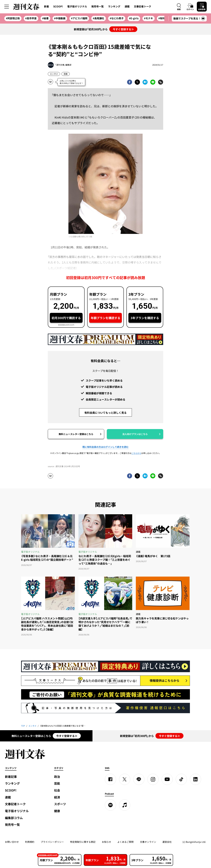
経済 (57, 797)
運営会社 (167, 842)
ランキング (114, 6)
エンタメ (54, 74)
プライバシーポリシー (52, 842)
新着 (46, 6)
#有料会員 (164, 18)
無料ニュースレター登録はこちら (76, 434)
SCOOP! (58, 6)
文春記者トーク (143, 6)
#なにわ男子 (117, 18)
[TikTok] (181, 779)
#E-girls (134, 18)
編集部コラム (14, 818)
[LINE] (139, 779)
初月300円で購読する (66, 318)
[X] (125, 779)
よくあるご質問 (125, 842)
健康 (57, 811)
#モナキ (149, 18)
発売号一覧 (98, 6)
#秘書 (45, 18)
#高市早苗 (31, 18)
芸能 (66, 74)
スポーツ (60, 804)
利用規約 (30, 842)
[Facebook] (110, 779)
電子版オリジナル (77, 6)
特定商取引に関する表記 (83, 842)
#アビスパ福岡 (79, 18)
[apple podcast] (125, 805)
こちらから (136, 453)
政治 (57, 777)
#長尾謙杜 (98, 18)
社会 (57, 790)
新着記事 (11, 777)
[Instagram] (153, 779)
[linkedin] (196, 779)
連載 (127, 6)
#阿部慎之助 (13, 18)
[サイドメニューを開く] (7, 7)
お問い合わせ (12, 842)
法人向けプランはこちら (135, 434)
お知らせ (106, 842)
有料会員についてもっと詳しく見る (105, 413)
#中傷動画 (60, 18)
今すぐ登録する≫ (123, 29)
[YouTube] (167, 779)
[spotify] (110, 805)
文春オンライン (148, 842)
